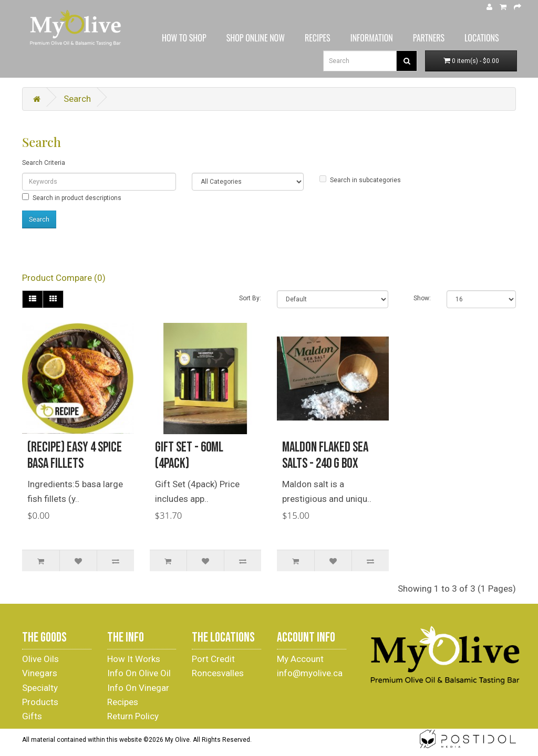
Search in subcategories (360, 180)
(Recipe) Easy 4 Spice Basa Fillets (75, 456)
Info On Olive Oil (139, 673)
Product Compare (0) (64, 278)
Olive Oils (40, 659)
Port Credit (213, 659)
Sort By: (250, 298)
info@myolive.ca (310, 673)
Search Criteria (44, 163)
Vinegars (40, 673)
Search (77, 99)
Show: (422, 298)
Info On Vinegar (138, 688)
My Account (300, 659)
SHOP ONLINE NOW (256, 38)
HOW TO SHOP (184, 38)
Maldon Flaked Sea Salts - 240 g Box (325, 456)
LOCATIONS (482, 38)
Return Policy (133, 716)
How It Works (134, 659)
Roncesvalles (218, 673)
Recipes (123, 702)
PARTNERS (429, 38)
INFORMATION (372, 38)
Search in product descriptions (72, 197)
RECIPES (318, 38)
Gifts (32, 716)
